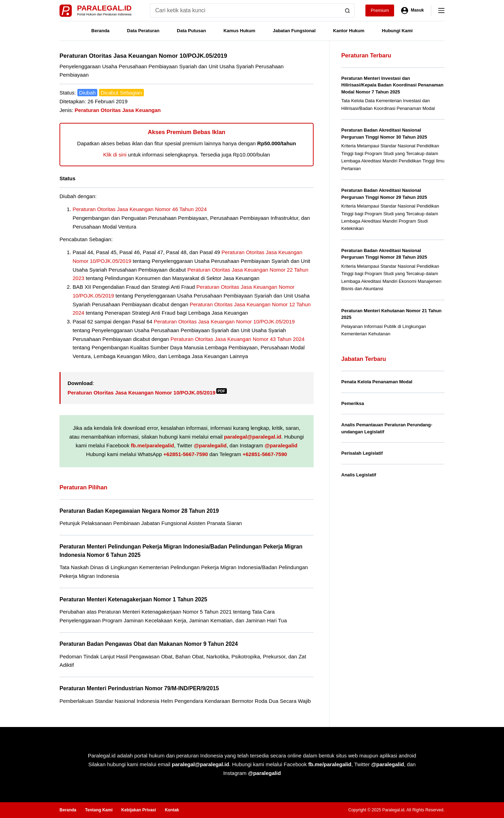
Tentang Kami (99, 810)
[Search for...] (245, 11)
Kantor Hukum (349, 31)
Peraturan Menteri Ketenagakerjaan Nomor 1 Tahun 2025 (133, 599)
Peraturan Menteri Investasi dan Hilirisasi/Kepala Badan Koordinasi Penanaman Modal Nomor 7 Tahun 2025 (392, 85)
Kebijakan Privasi (138, 810)
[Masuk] (412, 11)
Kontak (172, 810)
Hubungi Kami (397, 31)
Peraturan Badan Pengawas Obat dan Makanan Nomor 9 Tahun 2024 (149, 644)
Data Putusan (191, 31)
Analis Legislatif (359, 475)
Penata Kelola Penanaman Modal (377, 382)
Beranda (100, 31)
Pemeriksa (353, 403)
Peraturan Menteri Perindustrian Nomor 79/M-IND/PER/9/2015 (139, 688)
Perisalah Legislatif (362, 453)
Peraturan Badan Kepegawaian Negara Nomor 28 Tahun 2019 (139, 511)
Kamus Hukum (239, 31)
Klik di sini (115, 155)
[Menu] (441, 11)
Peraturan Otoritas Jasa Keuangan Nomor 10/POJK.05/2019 (224, 321)
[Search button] (348, 11)
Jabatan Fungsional (294, 31)
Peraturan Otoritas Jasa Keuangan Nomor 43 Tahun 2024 (237, 339)
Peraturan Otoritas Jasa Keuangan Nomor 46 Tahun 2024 (140, 209)
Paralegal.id (104, 8)
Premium (380, 10)
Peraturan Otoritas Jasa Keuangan (118, 110)
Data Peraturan (143, 31)
